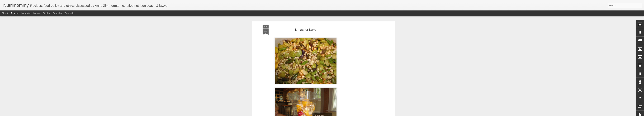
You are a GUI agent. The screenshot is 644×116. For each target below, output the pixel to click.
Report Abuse (342, 114)
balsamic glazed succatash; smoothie (310, 87)
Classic (5, 13)
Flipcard (15, 13)
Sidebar (47, 13)
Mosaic (37, 13)
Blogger (332, 114)
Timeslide (69, 13)
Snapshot (58, 13)
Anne (320, 82)
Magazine (26, 13)
